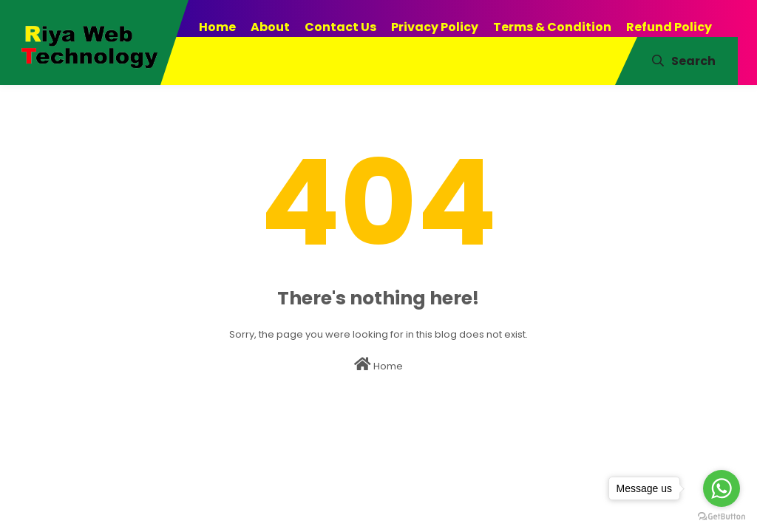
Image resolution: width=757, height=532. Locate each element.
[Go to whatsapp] (722, 488)
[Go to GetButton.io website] (722, 517)
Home (378, 365)
